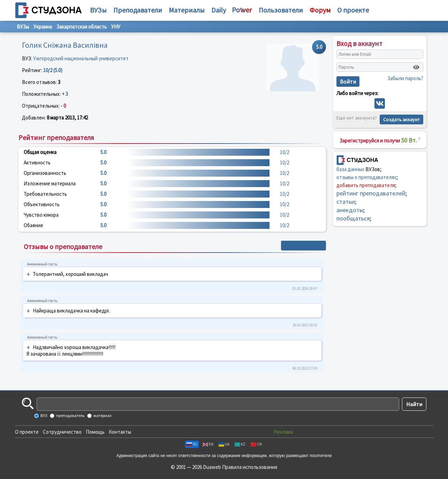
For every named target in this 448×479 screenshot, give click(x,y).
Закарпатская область (82, 27)
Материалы (187, 10)
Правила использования (250, 467)
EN (208, 444)
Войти (348, 82)
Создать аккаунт (401, 119)
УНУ (116, 27)
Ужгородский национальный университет (81, 58)
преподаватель (70, 415)
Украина (43, 27)
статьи (346, 202)
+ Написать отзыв (303, 246)
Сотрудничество (62, 432)
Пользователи (281, 10)
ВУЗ (43, 415)
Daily (219, 10)
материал (102, 415)
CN (256, 444)
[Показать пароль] (416, 67)
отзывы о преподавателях (366, 177)
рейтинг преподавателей (371, 193)
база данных (350, 169)
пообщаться (353, 218)
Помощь (95, 432)
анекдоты (350, 210)
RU (192, 444)
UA (224, 444)
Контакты (120, 432)
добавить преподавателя (366, 185)
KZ (240, 444)
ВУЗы (98, 10)
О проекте (27, 432)
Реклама (283, 432)
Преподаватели (138, 10)
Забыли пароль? (405, 78)
